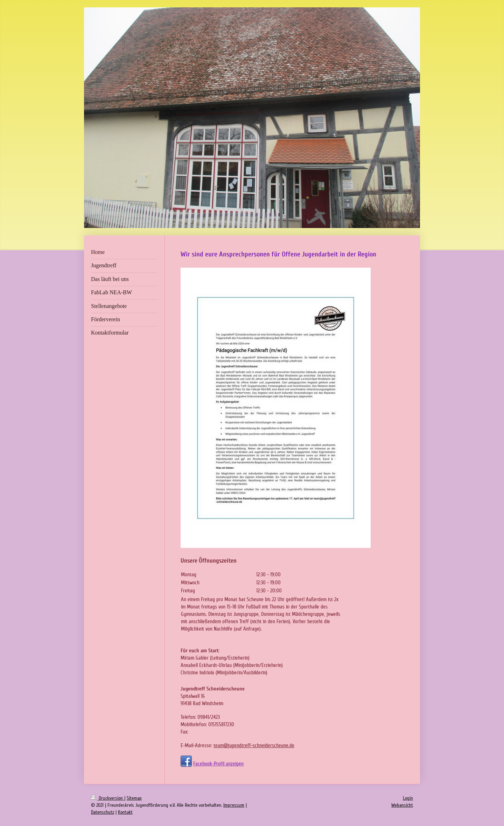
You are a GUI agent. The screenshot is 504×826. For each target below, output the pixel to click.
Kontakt (125, 812)
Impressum (234, 805)
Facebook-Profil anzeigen (218, 764)
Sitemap (134, 798)
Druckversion (108, 798)
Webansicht (402, 805)
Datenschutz (103, 812)
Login (408, 798)
